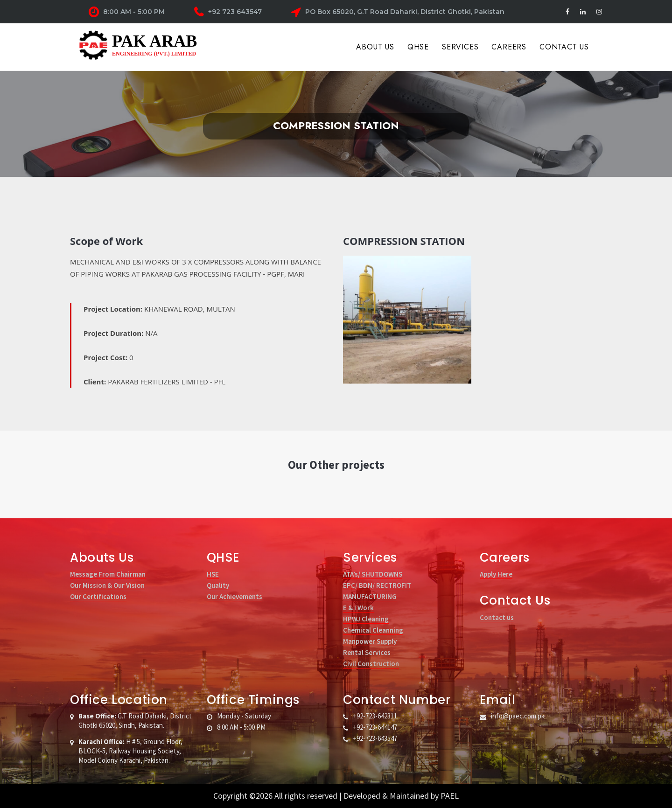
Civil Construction (371, 664)
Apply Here (496, 574)
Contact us (497, 617)
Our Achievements (234, 596)
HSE (213, 574)
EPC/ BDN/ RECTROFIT (377, 585)
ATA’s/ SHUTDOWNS (373, 574)
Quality (218, 585)
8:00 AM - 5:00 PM (127, 12)
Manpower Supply (370, 641)
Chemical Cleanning (373, 630)
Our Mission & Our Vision (107, 585)
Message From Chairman (108, 574)
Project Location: (159, 309)
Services (460, 47)
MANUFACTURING (370, 596)
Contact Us (564, 47)
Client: (154, 382)
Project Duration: (121, 333)
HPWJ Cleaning (366, 619)
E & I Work (358, 608)
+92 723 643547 (228, 12)
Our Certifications (98, 596)
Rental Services (367, 652)
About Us (375, 47)
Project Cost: (108, 357)
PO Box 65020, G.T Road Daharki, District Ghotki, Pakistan (398, 12)
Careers (509, 47)
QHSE (418, 47)
